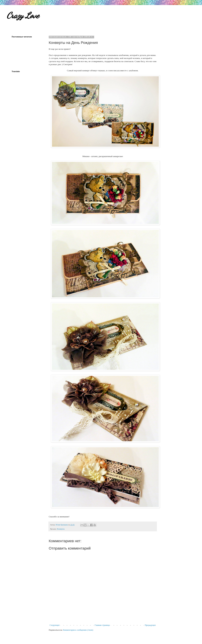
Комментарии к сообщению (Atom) (78, 630)
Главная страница (102, 625)
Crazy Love (23, 15)
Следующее (55, 625)
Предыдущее (150, 625)
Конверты (61, 529)
